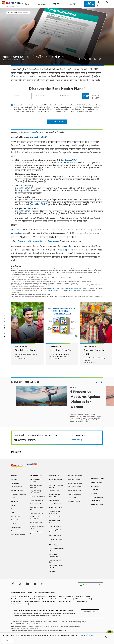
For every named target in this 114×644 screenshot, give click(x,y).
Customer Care (16, 520)
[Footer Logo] (17, 467)
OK (7, 640)
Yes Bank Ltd (53, 571)
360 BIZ (13, 505)
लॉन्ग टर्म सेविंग (39, 241)
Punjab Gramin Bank (55, 504)
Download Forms (97, 497)
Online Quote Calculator (75, 483)
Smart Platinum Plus (36, 523)
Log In (98, 4)
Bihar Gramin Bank (55, 500)
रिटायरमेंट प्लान (53, 241)
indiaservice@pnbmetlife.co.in (73, 288)
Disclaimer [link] (17, 452)
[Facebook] (80, 59)
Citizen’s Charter (80, 601)
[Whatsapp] (100, 59)
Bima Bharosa (16, 599)
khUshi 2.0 (14, 498)
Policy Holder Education (19, 604)
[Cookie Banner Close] (106, 637)
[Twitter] (85, 59)
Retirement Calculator (75, 490)
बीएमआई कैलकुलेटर (63, 250)
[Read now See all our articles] (77, 440)
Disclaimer (80, 596)
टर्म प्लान (20, 241)
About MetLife (15, 483)
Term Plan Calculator (74, 479)
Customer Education (65, 599)
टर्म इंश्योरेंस (28, 241)
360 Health (14, 502)
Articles (94, 494)
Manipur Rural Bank (55, 536)
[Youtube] (35, 584)
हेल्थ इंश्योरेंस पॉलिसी (32, 132)
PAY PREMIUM (90, 4)
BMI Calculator (73, 498)
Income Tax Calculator (75, 494)
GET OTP (86, 96)
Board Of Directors (17, 487)
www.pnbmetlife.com (54, 288)
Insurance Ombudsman (31, 599)
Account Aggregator (49, 601)
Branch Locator (16, 531)
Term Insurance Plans (37, 504)
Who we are (15, 479)
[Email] (95, 59)
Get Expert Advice (57, 122)
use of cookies (88, 635)
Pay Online (94, 490)
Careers (14, 524)
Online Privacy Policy (66, 596)
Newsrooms (15, 509)
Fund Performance (97, 479)
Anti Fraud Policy (17, 601)
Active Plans (95, 501)
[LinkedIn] (90, 59)
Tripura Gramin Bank (55, 545)
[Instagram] (42, 584)
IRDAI (88, 596)
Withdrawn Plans (97, 505)
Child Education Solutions (38, 497)
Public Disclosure (25, 596)
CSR (13, 513)
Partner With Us (96, 483)
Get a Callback (16, 516)
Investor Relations (16, 527)
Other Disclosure (39, 596)
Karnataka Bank (54, 491)
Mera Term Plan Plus (36, 513)
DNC (76, 599)
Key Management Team (18, 490)
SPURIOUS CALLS (90, 612)
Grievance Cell (85, 599)
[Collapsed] (102, 452)
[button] (105, 4)
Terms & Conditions (65, 601)
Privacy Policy (60, 105)
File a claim (95, 486)
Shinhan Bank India (55, 517)
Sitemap (14, 596)
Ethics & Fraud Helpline (18, 535)
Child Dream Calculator (75, 487)
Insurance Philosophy (33, 601)
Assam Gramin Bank (55, 526)
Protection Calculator (74, 502)
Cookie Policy (52, 596)
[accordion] (57, 452)
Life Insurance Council (48, 599)
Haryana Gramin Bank (56, 508)
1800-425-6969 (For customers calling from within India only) (34, 592)
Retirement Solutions (36, 500)
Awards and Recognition (18, 494)
